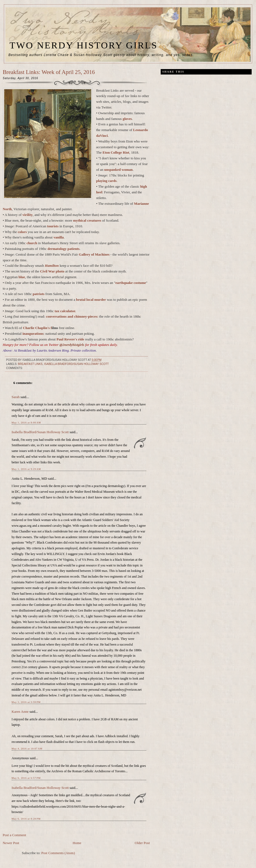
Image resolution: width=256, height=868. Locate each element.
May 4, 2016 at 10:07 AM (27, 749)
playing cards (106, 181)
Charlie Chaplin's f (37, 328)
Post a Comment (14, 835)
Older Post (142, 843)
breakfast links (30, 364)
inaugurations (33, 334)
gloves (127, 119)
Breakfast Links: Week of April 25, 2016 (49, 72)
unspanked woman (118, 170)
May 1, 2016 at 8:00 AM (26, 423)
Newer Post (11, 843)
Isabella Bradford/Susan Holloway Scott (77, 364)
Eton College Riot (116, 152)
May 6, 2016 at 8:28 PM (26, 819)
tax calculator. (65, 311)
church (32, 243)
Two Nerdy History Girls (84, 45)
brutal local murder (91, 300)
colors (22, 232)
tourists (53, 226)
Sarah (16, 397)
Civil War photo (52, 271)
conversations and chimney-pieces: (72, 316)
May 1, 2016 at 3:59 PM (26, 702)
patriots (39, 294)
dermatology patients (64, 249)
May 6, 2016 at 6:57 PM (26, 778)
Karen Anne (20, 712)
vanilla (59, 237)
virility (28, 215)
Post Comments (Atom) (58, 853)
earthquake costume (131, 283)
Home (77, 843)
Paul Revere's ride (71, 339)
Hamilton (52, 266)
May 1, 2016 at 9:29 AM (26, 469)
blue (22, 277)
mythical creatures (87, 220)
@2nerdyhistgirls (72, 345)
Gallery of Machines (94, 254)
